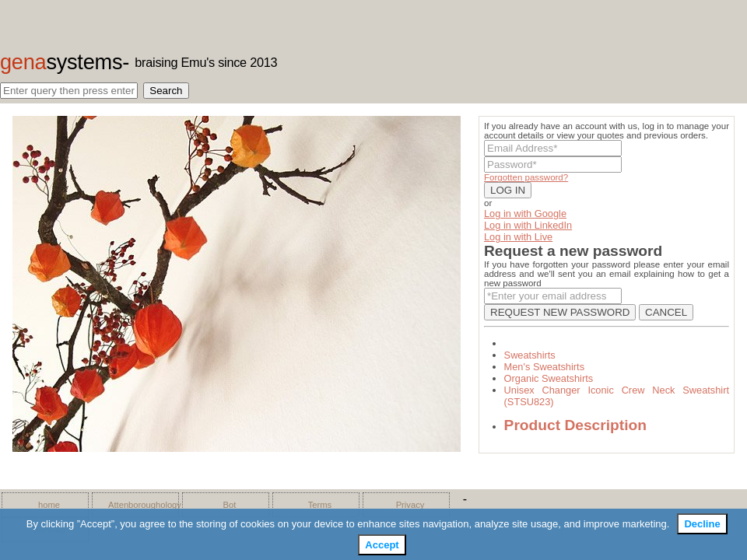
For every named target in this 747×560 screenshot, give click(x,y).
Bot (230, 505)
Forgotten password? (526, 177)
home (49, 505)
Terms (320, 505)
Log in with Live (518, 237)
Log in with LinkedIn (528, 225)
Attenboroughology (139, 505)
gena (61, 62)
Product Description (575, 425)
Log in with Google (525, 213)
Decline (702, 524)
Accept (382, 545)
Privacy (410, 505)
